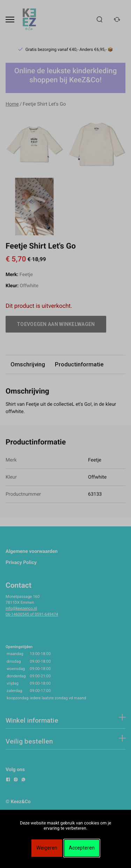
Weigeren (47, 848)
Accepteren (82, 848)
